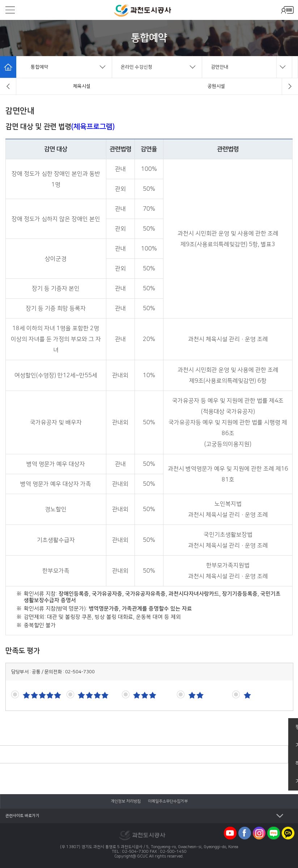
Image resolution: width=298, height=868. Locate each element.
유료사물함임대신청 (216, 86)
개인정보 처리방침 (126, 801)
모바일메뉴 (10, 10)
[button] (8, 86)
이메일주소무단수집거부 (168, 801)
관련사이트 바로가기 (22, 816)
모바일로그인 (287, 10)
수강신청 (82, 86)
